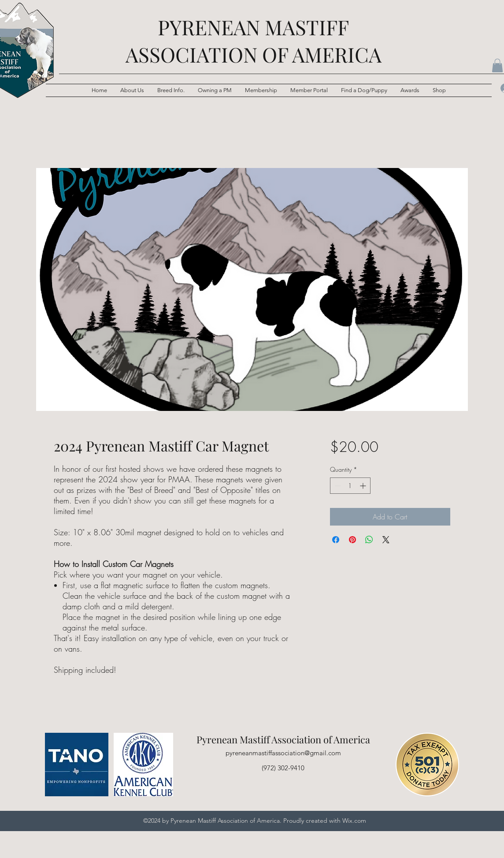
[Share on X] (386, 540)
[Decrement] (337, 486)
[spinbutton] (350, 486)
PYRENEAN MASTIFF (253, 27)
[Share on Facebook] (336, 540)
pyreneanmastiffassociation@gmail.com (283, 753)
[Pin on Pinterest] (352, 540)
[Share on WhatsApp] (369, 540)
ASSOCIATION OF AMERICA (254, 54)
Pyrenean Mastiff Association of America (283, 739)
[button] (171, 90)
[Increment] (364, 486)
